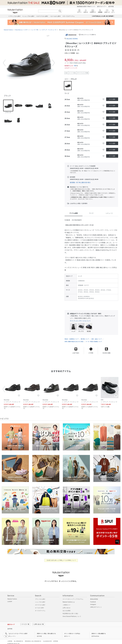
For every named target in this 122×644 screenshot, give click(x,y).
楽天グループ (101, 7)
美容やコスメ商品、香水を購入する (46, 631)
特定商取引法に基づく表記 (70, 611)
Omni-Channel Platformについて (72, 614)
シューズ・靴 (34, 30)
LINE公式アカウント (96, 605)
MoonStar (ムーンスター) (22, 30)
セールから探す (40, 606)
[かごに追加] (112, 99)
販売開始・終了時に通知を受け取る (80, 183)
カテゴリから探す (40, 603)
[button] (29, 63)
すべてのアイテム (40, 609)
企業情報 (10, 639)
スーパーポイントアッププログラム (73, 597)
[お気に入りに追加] (103, 99)
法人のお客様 (67, 609)
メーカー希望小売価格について (94, 339)
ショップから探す (40, 600)
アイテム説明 (74, 213)
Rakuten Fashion (8, 30)
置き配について (85, 337)
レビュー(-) (109, 213)
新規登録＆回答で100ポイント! (86, 7)
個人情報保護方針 (19, 639)
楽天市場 (111, 7)
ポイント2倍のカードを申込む (72, 631)
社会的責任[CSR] (47, 639)
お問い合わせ (67, 606)
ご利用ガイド (67, 603)
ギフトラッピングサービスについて (80, 321)
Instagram (93, 602)
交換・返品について (97, 337)
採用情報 (56, 639)
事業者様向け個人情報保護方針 (33, 639)
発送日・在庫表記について (72, 337)
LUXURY (10, 599)
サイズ (91, 213)
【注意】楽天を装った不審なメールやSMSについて (61, 558)
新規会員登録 (94, 597)
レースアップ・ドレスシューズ (48, 30)
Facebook (93, 600)
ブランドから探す (40, 597)
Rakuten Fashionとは (69, 600)
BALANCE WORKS (72, 39)
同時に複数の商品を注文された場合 (74, 339)
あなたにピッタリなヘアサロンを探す (18, 631)
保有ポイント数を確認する (99, 631)
